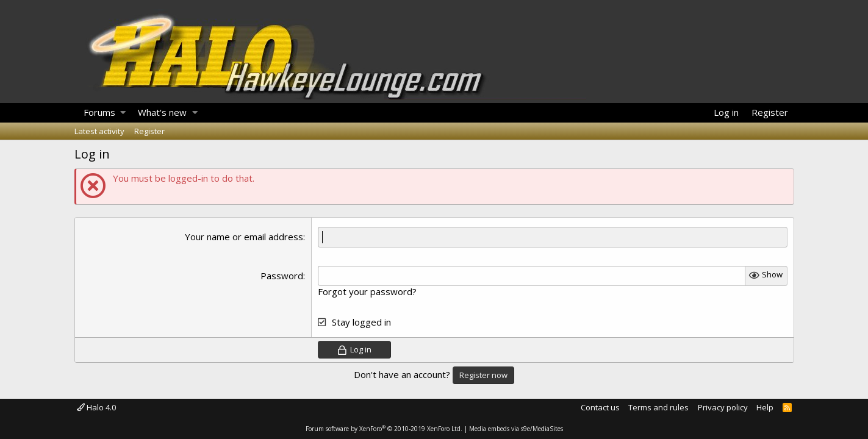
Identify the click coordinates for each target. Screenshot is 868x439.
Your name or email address (244, 237)
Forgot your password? (367, 291)
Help (765, 407)
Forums (99, 112)
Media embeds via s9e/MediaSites (516, 429)
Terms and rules (658, 407)
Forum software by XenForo (384, 429)
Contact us (600, 407)
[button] (123, 113)
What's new (162, 112)
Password (282, 276)
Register (149, 131)
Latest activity (99, 131)
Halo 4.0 (96, 407)
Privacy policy (723, 407)
